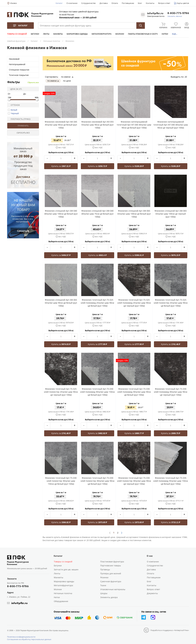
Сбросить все (33, 82)
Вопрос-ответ (164, 3)
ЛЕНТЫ (46, 34)
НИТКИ (165, 34)
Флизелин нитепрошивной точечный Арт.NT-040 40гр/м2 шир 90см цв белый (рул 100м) (134, 125)
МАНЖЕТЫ (58, 34)
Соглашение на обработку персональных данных (29, 639)
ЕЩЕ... (175, 34)
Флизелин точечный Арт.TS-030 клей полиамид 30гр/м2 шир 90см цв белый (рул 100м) (134, 392)
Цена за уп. (15, 89)
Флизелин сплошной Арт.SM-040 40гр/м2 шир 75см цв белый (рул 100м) (97, 214)
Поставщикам (128, 3)
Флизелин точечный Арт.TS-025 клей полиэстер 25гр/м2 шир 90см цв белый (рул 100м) (171, 303)
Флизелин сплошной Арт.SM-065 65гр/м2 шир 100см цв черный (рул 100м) (171, 214)
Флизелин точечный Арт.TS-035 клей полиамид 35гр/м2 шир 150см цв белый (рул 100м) (171, 481)
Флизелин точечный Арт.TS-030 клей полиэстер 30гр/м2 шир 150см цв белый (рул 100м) (61, 481)
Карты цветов (183, 3)
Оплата (115, 3)
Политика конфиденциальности (21, 637)
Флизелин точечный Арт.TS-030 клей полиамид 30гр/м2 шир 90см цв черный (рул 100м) (171, 392)
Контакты (150, 3)
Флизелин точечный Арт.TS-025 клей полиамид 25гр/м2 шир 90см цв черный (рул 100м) (134, 303)
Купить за (61, 166)
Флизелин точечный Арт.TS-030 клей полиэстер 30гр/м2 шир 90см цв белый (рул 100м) (98, 481)
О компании (72, 3)
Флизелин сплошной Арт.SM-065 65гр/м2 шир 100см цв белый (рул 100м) (134, 214)
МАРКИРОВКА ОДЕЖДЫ (77, 34)
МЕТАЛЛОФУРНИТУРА (101, 34)
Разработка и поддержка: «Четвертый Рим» (170, 630)
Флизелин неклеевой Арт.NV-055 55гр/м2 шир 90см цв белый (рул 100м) (98, 125)
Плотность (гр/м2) (19, 119)
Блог (140, 3)
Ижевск (14, 3)
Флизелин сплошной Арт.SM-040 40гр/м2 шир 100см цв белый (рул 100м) (61, 214)
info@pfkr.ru (155, 13)
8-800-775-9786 (178, 13)
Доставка (104, 3)
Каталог (59, 3)
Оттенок (14, 105)
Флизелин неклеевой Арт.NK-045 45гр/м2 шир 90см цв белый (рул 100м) (61, 125)
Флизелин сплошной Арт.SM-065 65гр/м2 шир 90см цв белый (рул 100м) (61, 303)
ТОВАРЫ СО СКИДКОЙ (17, 34)
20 (187, 77)
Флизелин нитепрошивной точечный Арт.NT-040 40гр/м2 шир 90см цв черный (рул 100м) (171, 125)
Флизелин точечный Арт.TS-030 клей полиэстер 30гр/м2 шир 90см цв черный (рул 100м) (134, 481)
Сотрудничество (88, 3)
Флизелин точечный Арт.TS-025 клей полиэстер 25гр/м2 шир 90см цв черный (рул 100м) (61, 392)
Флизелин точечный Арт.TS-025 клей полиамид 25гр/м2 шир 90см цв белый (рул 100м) (97, 303)
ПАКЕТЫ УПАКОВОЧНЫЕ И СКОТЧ (143, 34)
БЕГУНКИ (35, 34)
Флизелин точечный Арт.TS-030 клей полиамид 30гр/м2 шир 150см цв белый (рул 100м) (97, 392)
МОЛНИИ (120, 34)
